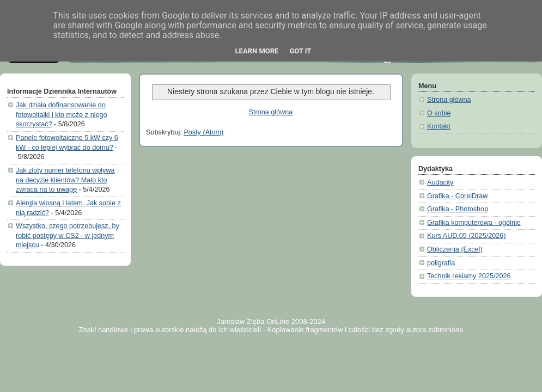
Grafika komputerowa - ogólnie (474, 223)
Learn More (257, 51)
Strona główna (271, 112)
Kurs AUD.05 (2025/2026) (466, 236)
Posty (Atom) (203, 132)
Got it (300, 51)
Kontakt (439, 126)
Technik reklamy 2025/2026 (469, 276)
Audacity (440, 182)
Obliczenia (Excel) (455, 249)
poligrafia (441, 263)
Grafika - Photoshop (458, 209)
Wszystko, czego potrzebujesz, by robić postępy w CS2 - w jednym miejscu (68, 235)
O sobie (439, 113)
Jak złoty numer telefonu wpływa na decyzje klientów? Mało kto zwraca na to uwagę (65, 180)
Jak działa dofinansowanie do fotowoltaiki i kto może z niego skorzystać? (62, 115)
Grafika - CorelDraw (457, 196)
